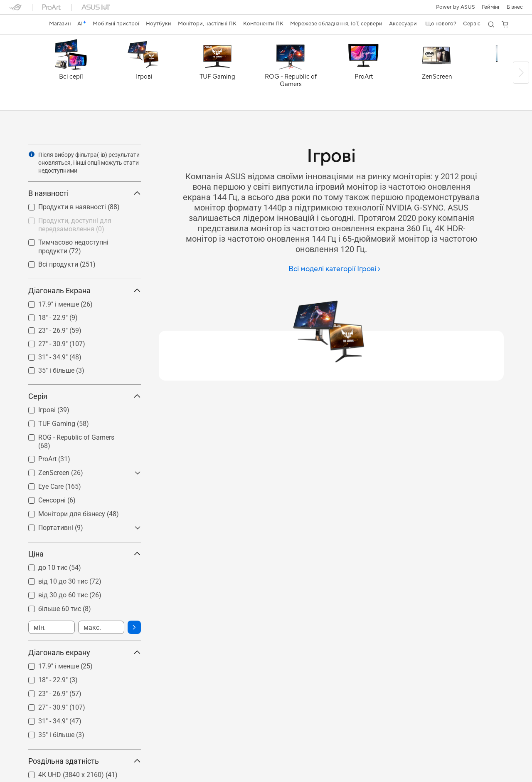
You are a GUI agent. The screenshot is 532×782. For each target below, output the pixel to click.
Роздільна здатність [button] (85, 761)
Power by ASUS (456, 7)
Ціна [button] (85, 554)
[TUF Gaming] (217, 74)
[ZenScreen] (437, 74)
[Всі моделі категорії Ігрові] (335, 269)
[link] (23, 25)
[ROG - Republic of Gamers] (291, 74)
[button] (491, 7)
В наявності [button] (85, 193)
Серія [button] (85, 396)
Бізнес (515, 7)
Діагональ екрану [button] (85, 652)
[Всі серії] (71, 74)
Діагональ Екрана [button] (85, 291)
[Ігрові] (144, 74)
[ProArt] (364, 74)
